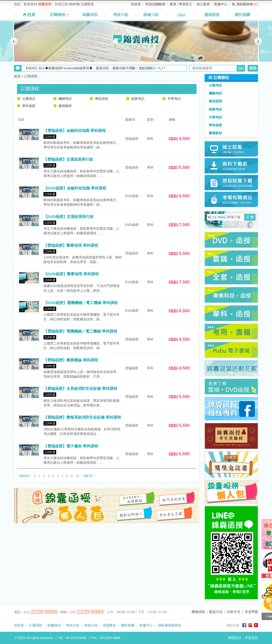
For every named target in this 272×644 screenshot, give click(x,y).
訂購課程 (36, 625)
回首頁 (136, 4)
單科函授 (29, 106)
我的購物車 (245, 4)
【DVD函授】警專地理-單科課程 (71, 274)
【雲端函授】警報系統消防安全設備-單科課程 (82, 417)
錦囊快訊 (54, 625)
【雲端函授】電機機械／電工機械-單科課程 (80, 331)
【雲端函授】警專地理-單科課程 (71, 245)
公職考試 (29, 99)
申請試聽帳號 (155, 4)
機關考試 (65, 99)
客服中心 (221, 4)
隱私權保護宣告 (170, 625)
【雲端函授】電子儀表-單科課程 (71, 446)
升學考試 (174, 99)
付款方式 (234, 612)
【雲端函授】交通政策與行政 (68, 159)
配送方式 (216, 612)
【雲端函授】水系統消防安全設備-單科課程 (80, 388)
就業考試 (138, 99)
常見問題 (251, 612)
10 (77, 476)
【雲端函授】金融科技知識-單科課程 (75, 131)
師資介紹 (91, 625)
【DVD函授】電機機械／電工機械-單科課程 (81, 303)
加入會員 (203, 4)
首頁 (17, 76)
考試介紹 (72, 625)
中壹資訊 (251, 638)
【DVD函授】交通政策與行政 (69, 217)
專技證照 (101, 99)
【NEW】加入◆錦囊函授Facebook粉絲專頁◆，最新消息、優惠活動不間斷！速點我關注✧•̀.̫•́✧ (95, 68)
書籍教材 (65, 106)
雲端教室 (109, 625)
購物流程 (198, 612)
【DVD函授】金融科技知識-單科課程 (75, 188)
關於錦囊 (128, 625)
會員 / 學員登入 (181, 4)
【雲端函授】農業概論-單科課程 (71, 360)
